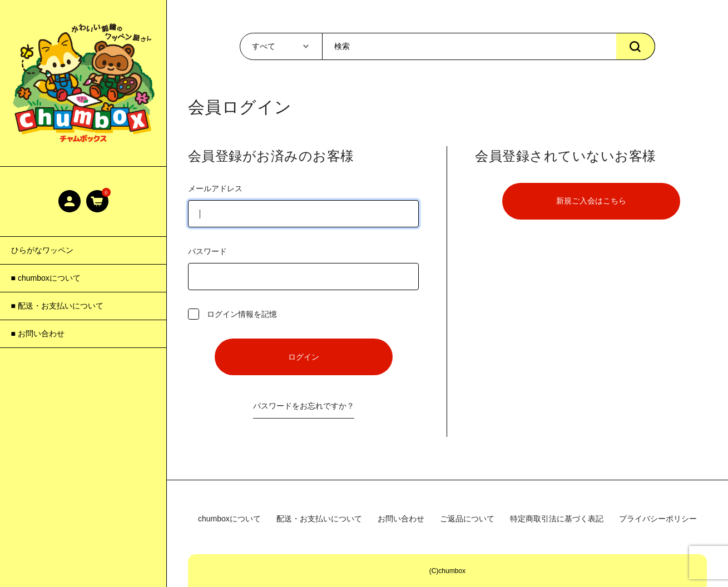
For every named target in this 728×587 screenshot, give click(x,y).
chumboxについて (229, 519)
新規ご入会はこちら (591, 201)
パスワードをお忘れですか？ (304, 406)
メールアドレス (304, 206)
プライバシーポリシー (658, 519)
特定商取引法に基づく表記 (557, 519)
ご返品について (467, 519)
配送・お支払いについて (319, 519)
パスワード (304, 268)
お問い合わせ (401, 519)
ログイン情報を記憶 (232, 314)
